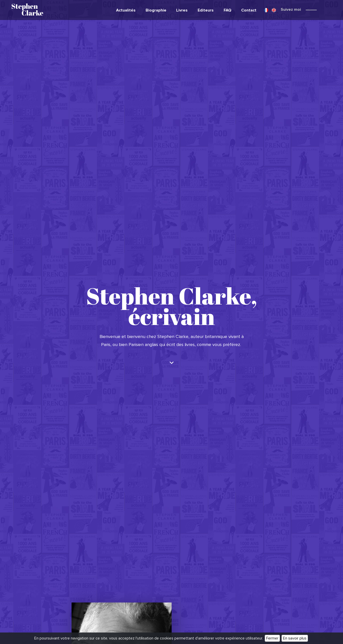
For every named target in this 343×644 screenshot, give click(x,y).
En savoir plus (295, 638)
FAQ (228, 10)
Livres (182, 10)
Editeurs (206, 10)
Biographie (156, 10)
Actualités (126, 10)
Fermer (272, 638)
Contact (249, 10)
